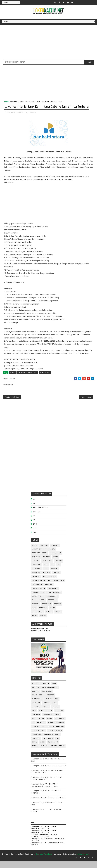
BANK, (9, 117)
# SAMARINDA (45, 378)
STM (35, 539)
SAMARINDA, (32, 117)
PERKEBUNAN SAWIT (52, 741)
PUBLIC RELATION (38, 595)
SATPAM (42, 607)
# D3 (36, 378)
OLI (33, 729)
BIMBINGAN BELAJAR (50, 694)
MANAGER (55, 575)
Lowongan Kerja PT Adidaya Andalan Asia (48, 805)
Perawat (35, 599)
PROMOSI (49, 591)
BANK (54, 690)
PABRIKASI (41, 729)
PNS (50, 587)
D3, (26, 117)
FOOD (34, 718)
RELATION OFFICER (54, 599)
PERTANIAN (36, 745)
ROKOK (42, 749)
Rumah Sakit (53, 749)
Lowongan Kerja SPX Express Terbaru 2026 (47, 845)
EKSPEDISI (36, 710)
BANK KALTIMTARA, (18, 117)
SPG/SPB (57, 611)
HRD (53, 572)
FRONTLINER (37, 572)
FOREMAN (59, 568)
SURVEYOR (43, 615)
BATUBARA (36, 694)
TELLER (53, 615)
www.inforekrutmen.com (40, 637)
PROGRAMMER (37, 591)
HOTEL (41, 718)
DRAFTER (47, 564)
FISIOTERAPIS (47, 568)
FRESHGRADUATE (40, 514)
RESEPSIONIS (53, 603)
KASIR (46, 575)
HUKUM (49, 718)
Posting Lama (86, 403)
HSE (59, 572)
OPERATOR (36, 583)
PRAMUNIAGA (59, 587)
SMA (35, 527)
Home (6, 101)
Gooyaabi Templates (44, 861)
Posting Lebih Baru (12, 403)
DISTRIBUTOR (37, 706)
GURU (46, 572)
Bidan (53, 556)
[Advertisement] (48, 43)
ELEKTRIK (35, 568)
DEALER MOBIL (37, 702)
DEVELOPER (36, 564)
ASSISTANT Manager (40, 556)
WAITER (35, 622)
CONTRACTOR (47, 698)
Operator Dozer (39, 587)
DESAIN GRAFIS (55, 560)
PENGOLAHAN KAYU (55, 737)
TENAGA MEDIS (37, 619)
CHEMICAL (36, 698)
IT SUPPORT (36, 575)
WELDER (43, 622)
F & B (55, 710)
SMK (35, 531)
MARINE (41, 725)
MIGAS (50, 725)
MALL (34, 725)
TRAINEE (49, 619)
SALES (34, 607)
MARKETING (36, 579)
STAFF (34, 615)
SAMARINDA (14, 101)
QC (43, 599)
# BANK (12, 378)
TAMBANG (45, 753)
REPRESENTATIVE (38, 603)
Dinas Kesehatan (51, 706)
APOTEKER (55, 552)
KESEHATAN (59, 718)
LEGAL (58, 722)
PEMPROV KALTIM (38, 737)
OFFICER (56, 579)
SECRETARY (52, 607)
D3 (34, 506)
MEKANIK (47, 579)
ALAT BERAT (44, 552)
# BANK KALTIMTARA (25, 378)
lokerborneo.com (83, 861)
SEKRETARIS (47, 611)
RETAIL (34, 749)
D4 (34, 510)
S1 (34, 523)
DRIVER (56, 564)
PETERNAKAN (48, 745)
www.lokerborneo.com (39, 635)
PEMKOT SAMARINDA (56, 733)
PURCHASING (53, 595)
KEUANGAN (36, 722)
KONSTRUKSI (48, 722)
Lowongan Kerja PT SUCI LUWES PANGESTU (48, 773)
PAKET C (37, 518)
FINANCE (55, 714)
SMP (35, 535)
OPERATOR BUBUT (49, 583)
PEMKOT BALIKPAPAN (56, 729)
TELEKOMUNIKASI (58, 753)
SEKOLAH (35, 753)
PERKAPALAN (37, 741)
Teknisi (58, 619)
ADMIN (34, 552)
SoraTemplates (17, 861)
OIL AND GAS (60, 725)
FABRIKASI (36, 714)
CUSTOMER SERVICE (39, 560)
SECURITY (35, 611)
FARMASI (46, 714)
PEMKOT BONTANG (39, 733)
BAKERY (46, 690)
